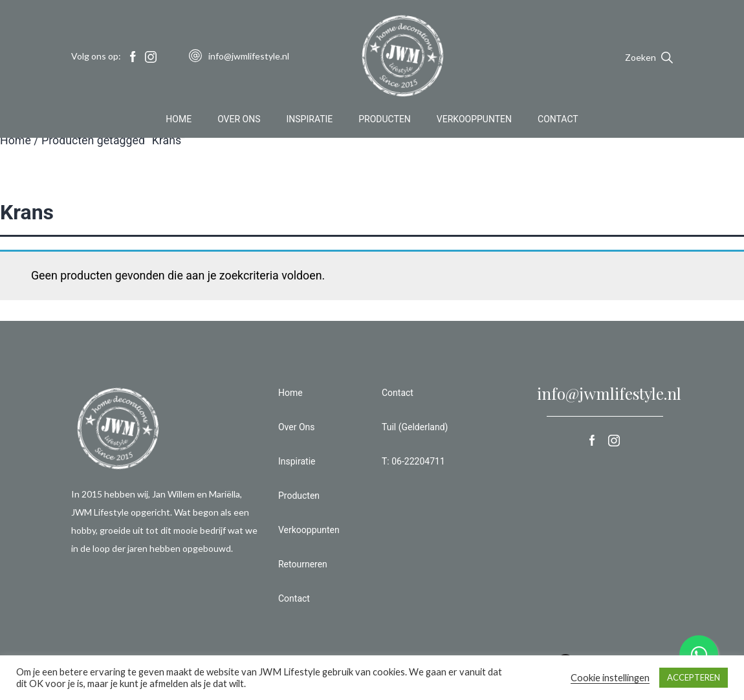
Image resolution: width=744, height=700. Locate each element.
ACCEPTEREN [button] (694, 677)
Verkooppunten (474, 119)
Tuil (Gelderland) (415, 427)
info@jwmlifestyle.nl (609, 393)
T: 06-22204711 (413, 461)
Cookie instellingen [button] (610, 678)
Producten (385, 119)
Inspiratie (310, 119)
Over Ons (239, 119)
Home (179, 119)
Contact (558, 119)
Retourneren (303, 564)
